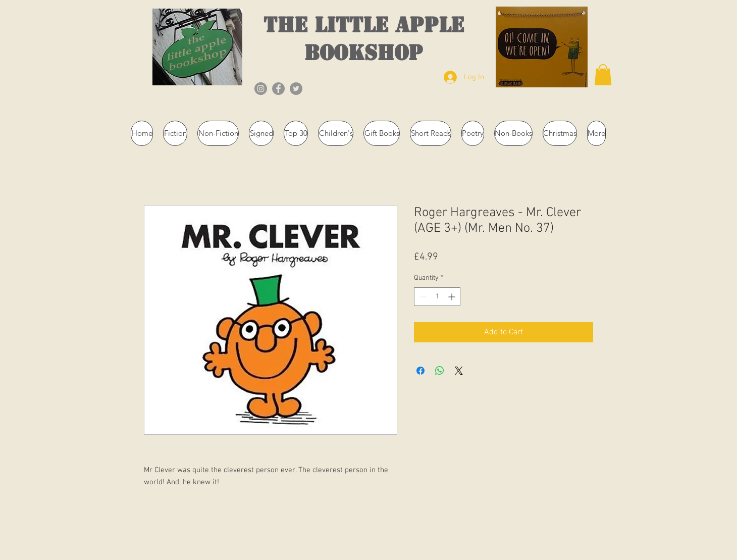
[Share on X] (459, 371)
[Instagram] (261, 89)
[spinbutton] (437, 297)
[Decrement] (422, 297)
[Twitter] (296, 89)
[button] (603, 75)
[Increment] (453, 297)
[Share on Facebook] (420, 371)
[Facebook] (278, 89)
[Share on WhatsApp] (440, 371)
